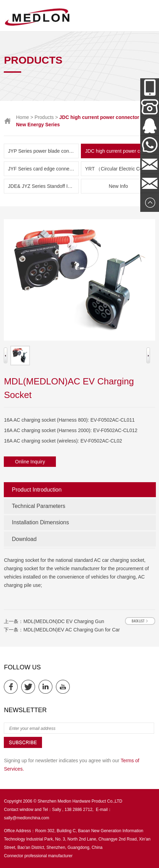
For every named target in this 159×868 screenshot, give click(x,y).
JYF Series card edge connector (43, 169)
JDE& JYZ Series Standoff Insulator (43, 186)
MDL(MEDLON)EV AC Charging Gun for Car (72, 630)
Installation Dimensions (40, 522)
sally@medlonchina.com (26, 818)
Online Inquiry (30, 462)
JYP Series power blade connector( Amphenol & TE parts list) (43, 151)
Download (24, 539)
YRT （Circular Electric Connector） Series (120, 169)
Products (44, 117)
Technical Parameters (39, 506)
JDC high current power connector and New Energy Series (120, 151)
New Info (118, 186)
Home (22, 117)
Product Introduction (37, 490)
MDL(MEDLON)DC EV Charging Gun (64, 621)
